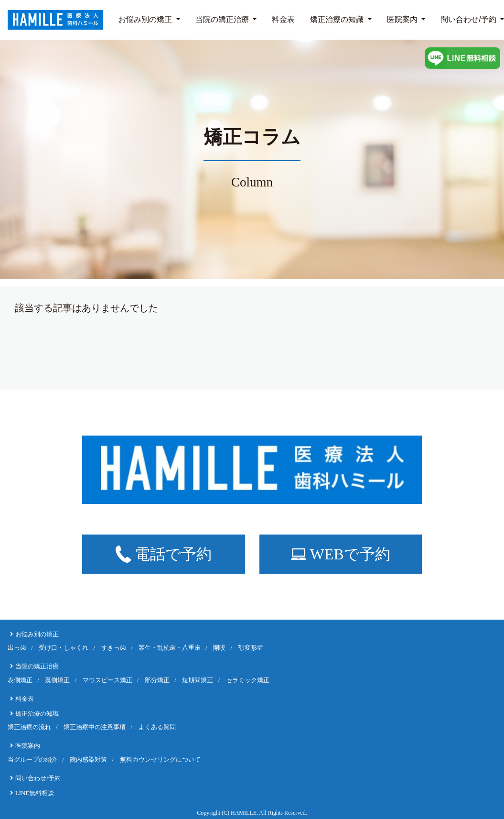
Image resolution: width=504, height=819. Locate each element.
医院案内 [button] (403, 19)
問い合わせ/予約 (468, 19)
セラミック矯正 (248, 680)
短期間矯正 (198, 680)
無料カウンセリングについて (160, 760)
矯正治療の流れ (29, 727)
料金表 (283, 19)
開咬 (219, 648)
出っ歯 (17, 648)
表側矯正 (20, 680)
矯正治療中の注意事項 (95, 727)
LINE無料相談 (35, 793)
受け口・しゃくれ (64, 648)
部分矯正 (157, 680)
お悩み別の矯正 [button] (146, 19)
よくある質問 (157, 727)
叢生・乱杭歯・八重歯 (170, 648)
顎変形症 (251, 648)
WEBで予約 (341, 554)
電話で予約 (164, 554)
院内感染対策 (88, 760)
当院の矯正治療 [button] (223, 19)
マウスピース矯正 (107, 680)
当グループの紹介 (32, 760)
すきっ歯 (114, 648)
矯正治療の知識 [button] (338, 19)
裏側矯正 (57, 680)
